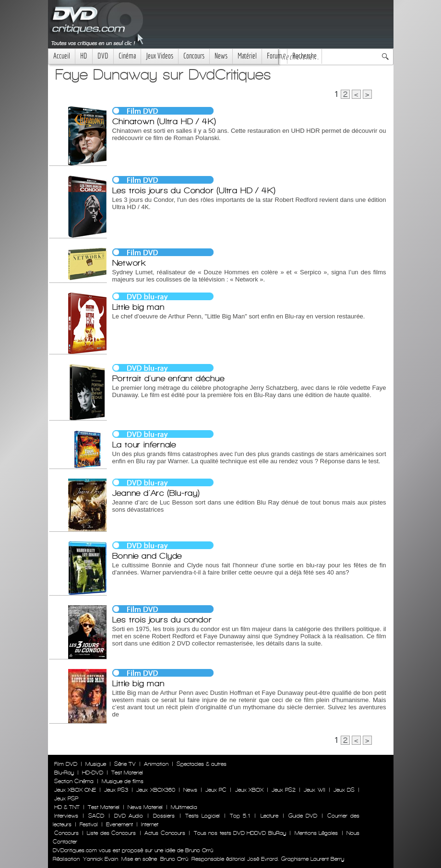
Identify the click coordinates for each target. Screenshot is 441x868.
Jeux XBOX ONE (75, 790)
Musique (96, 764)
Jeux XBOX (249, 790)
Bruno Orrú (174, 859)
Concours (194, 56)
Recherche (304, 56)
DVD (103, 56)
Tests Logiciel (203, 816)
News (221, 56)
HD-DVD (93, 773)
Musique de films (123, 781)
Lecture (269, 816)
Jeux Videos (160, 56)
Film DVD (66, 764)
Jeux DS (344, 790)
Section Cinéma (74, 781)
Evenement (119, 824)
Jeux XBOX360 (155, 790)
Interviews (66, 816)
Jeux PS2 (284, 790)
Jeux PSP (66, 798)
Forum (274, 56)
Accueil (62, 56)
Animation (156, 764)
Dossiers (164, 816)
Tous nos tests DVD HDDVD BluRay (240, 833)
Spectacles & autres (202, 764)
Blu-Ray (64, 773)
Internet (150, 824)
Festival (89, 824)
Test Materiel (127, 773)
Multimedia (184, 807)
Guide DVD (303, 816)
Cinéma (127, 56)
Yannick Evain (101, 859)
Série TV (125, 764)
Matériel (247, 56)
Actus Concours (165, 833)
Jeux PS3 (116, 790)
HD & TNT (67, 807)
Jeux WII (314, 790)
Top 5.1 (240, 816)
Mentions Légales (316, 833)
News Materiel (145, 807)
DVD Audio (129, 816)
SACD (96, 816)
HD (84, 56)
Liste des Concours (111, 833)
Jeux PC (216, 790)
